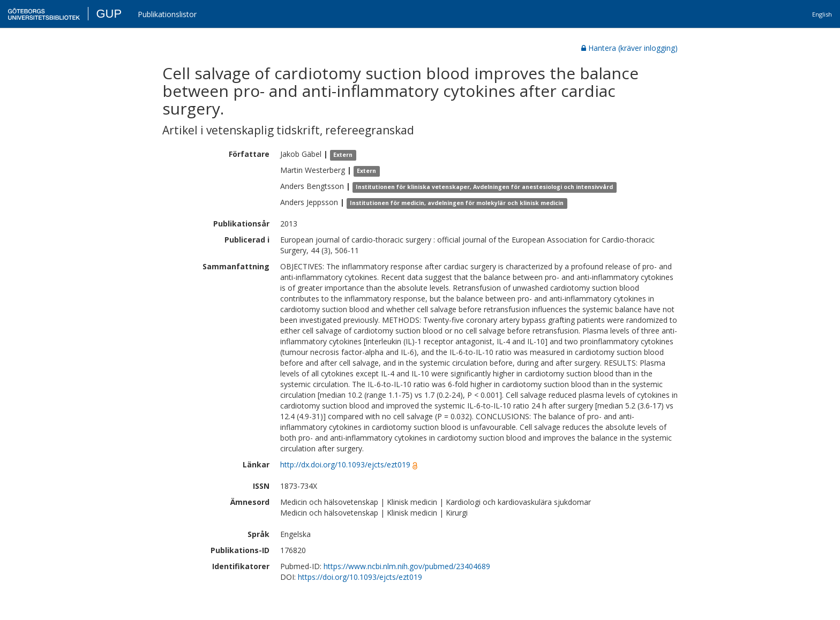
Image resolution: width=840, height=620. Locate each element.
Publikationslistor (167, 14)
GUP (109, 14)
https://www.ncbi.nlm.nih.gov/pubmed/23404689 (407, 566)
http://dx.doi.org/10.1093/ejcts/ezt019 (345, 464)
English (822, 14)
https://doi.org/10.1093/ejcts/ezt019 (360, 577)
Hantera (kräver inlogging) (629, 48)
